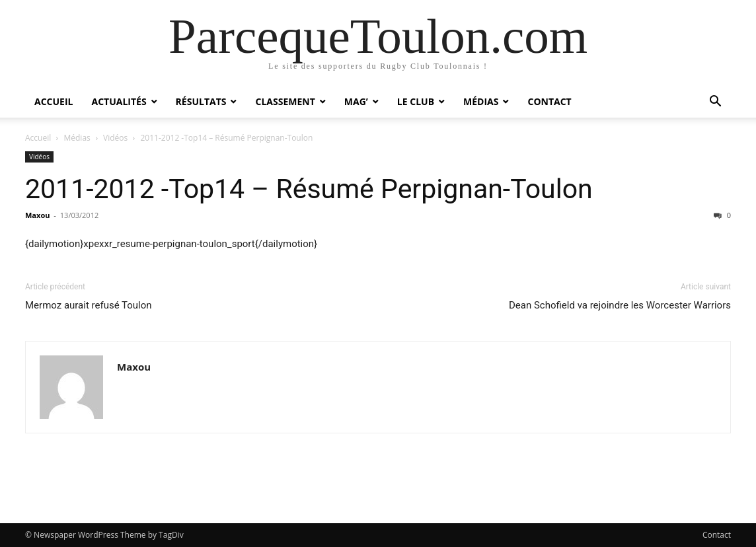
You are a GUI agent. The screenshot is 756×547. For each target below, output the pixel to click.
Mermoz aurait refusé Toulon (89, 305)
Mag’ (356, 101)
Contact (549, 101)
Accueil (54, 101)
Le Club (416, 101)
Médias (481, 101)
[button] (715, 103)
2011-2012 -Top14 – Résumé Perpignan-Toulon (309, 189)
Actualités (119, 101)
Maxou (37, 215)
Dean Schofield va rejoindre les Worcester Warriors (620, 305)
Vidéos (115, 138)
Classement (285, 101)
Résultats (201, 101)
